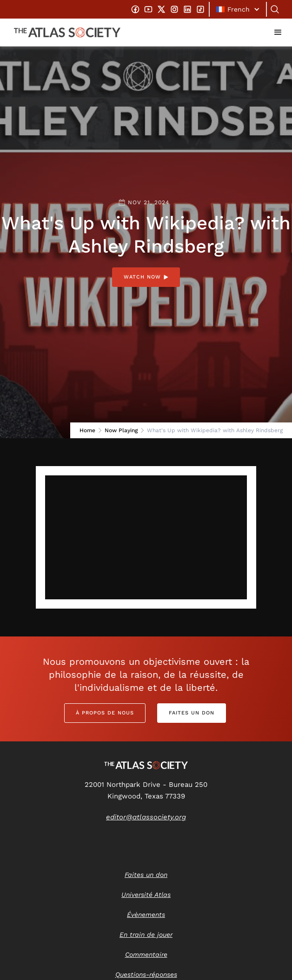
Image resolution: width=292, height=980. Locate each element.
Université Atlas (146, 895)
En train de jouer (146, 935)
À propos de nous (105, 713)
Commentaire (146, 954)
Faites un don (192, 713)
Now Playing (121, 430)
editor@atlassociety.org (146, 817)
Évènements (146, 915)
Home (87, 430)
